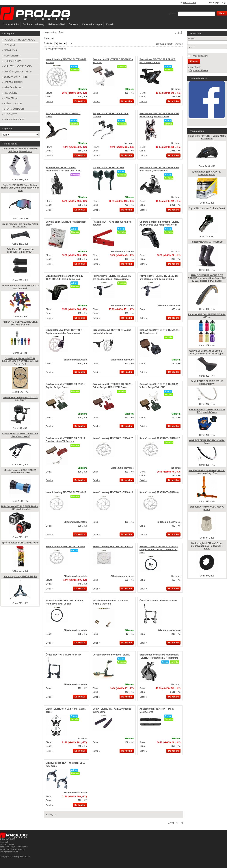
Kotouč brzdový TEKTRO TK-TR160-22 (160, 438)
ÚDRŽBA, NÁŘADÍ (13, 82)
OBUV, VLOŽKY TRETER (17, 77)
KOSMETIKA (10, 98)
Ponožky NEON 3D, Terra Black (207, 242)
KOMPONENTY (12, 56)
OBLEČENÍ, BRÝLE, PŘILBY (18, 72)
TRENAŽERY (11, 93)
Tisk (181, 823)
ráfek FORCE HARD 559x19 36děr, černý (207, 442)
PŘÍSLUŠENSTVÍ (13, 61)
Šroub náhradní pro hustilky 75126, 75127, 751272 (20, 225)
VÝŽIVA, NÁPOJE (13, 104)
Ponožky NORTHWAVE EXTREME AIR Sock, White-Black (20, 150)
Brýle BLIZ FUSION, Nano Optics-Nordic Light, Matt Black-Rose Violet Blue (20, 188)
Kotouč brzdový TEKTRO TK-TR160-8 (159, 492)
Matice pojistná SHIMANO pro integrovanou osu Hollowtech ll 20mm (207, 546)
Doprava (73, 24)
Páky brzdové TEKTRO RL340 (108, 168)
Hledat (222, 13)
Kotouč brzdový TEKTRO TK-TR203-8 (65, 547)
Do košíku (80, 101)
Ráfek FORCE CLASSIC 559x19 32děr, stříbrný (207, 383)
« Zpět (171, 823)
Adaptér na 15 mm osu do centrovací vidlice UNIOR (20, 251)
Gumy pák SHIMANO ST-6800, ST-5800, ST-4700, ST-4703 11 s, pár (207, 352)
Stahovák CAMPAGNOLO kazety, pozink (207, 508)
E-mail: (191, 39)
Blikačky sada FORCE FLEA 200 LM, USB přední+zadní (20, 508)
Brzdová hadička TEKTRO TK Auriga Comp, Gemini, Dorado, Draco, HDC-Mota (159, 550)
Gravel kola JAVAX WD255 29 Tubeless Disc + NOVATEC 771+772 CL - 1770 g (20, 361)
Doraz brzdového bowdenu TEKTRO (111, 655)
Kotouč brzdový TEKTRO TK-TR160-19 (66, 492)
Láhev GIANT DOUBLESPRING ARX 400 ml (207, 316)
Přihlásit (194, 61)
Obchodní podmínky (34, 24)
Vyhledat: (172, 13)
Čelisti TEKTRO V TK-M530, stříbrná (158, 601)
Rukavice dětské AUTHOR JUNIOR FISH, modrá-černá (207, 411)
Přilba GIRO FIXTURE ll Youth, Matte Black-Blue (207, 137)
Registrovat (195, 67)
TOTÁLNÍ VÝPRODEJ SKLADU (20, 40)
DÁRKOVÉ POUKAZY (15, 120)
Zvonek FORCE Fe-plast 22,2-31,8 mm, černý (20, 399)
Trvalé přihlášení (200, 56)
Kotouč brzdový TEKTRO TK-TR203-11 (113, 547)
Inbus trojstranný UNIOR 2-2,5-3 (20, 576)
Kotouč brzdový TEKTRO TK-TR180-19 (113, 492)
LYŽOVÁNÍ (9, 45)
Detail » (50, 102)
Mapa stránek (190, 3)
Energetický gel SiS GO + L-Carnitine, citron (207, 173)
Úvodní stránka (11, 24)
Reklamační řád (56, 24)
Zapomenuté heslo (199, 70)
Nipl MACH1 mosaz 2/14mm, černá (207, 208)
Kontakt (110, 24)
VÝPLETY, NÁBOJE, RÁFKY (18, 66)
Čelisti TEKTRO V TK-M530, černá (63, 655)
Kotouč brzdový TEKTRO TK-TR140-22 (113, 438)
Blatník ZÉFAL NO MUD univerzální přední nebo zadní (20, 435)
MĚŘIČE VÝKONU (13, 88)
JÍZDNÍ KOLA (11, 50)
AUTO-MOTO (11, 114)
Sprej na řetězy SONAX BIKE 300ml (20, 543)
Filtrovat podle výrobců (55, 49)
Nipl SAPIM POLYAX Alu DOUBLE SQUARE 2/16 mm (20, 323)
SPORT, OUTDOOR (14, 109)
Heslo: (191, 47)
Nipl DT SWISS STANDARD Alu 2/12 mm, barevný (20, 287)
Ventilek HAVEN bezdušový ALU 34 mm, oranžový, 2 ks (207, 472)
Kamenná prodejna (92, 24)
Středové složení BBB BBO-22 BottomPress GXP (20, 471)
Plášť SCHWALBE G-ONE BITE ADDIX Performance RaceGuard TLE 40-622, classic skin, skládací (207, 278)
